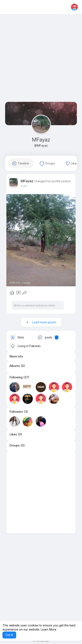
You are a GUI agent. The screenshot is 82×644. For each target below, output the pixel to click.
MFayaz (41, 140)
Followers (16, 412)
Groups (15, 445)
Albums (15, 366)
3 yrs (24, 186)
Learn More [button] (49, 629)
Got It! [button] (9, 635)
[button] (74, 7)
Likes (13, 434)
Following (16, 377)
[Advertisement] (41, 61)
